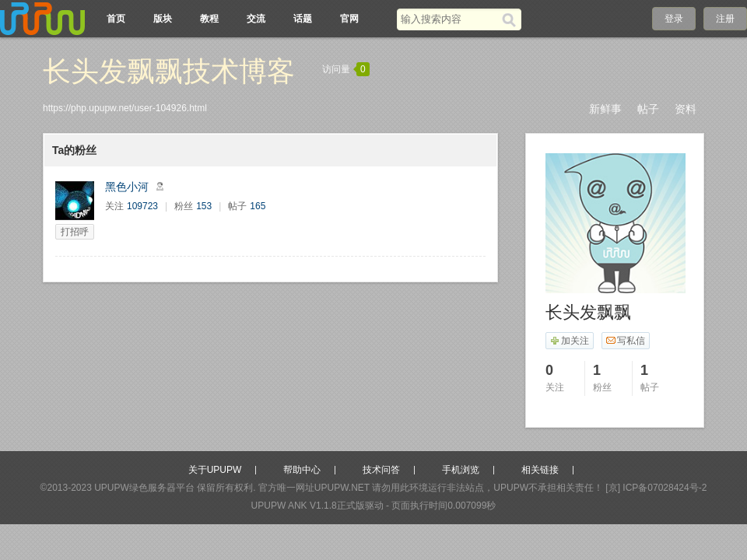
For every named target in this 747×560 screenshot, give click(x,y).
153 (204, 206)
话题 (303, 19)
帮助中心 (302, 470)
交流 (256, 19)
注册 (725, 19)
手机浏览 (461, 470)
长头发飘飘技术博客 (169, 71)
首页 (116, 19)
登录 (674, 19)
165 (258, 206)
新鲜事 (605, 109)
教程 (209, 19)
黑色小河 (127, 187)
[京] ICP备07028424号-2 (656, 488)
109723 (142, 206)
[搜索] (512, 19)
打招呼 (75, 232)
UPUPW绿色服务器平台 (144, 488)
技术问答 (381, 470)
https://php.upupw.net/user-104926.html (125, 108)
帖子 (648, 109)
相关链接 (540, 470)
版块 (163, 19)
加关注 (569, 341)
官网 (349, 19)
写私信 (625, 341)
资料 (686, 109)
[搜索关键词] (449, 19)
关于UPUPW (215, 470)
